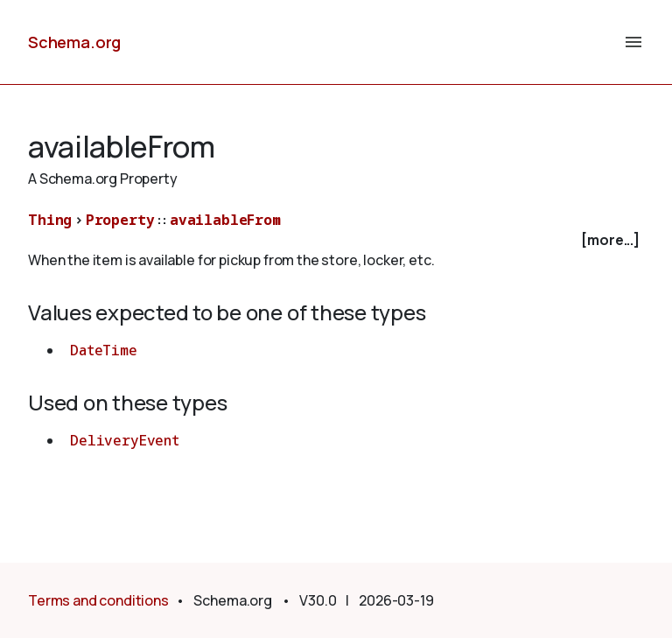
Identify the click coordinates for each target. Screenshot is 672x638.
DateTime (104, 350)
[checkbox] (336, 240)
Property (120, 220)
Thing (50, 220)
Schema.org (74, 42)
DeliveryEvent (125, 440)
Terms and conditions (98, 600)
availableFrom (225, 220)
